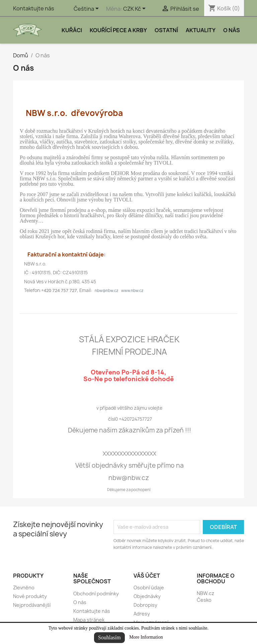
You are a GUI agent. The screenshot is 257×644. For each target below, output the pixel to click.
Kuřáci (72, 30)
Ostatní (166, 30)
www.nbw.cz (132, 290)
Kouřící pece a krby (118, 30)
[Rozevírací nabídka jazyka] (87, 9)
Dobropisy (145, 605)
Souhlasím (109, 637)
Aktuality (201, 30)
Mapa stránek (89, 620)
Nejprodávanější (32, 605)
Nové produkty (30, 596)
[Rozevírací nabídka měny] (136, 9)
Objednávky (147, 596)
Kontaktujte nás (34, 8)
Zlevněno (24, 588)
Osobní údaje (149, 588)
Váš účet (147, 576)
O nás (232, 30)
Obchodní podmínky (96, 594)
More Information (146, 637)
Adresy (142, 614)
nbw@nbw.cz (107, 290)
